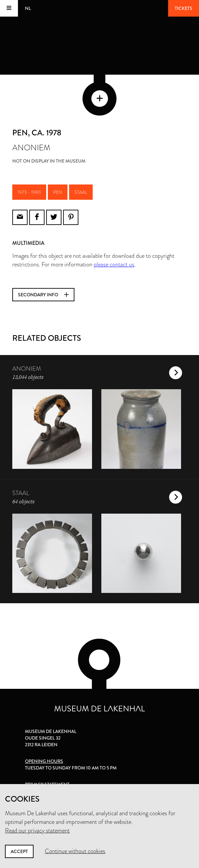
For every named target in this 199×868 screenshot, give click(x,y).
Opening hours (44, 761)
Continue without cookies (75, 851)
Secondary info (43, 295)
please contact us (114, 264)
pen (58, 192)
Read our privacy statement (37, 831)
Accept (19, 851)
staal (81, 192)
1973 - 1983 (29, 192)
